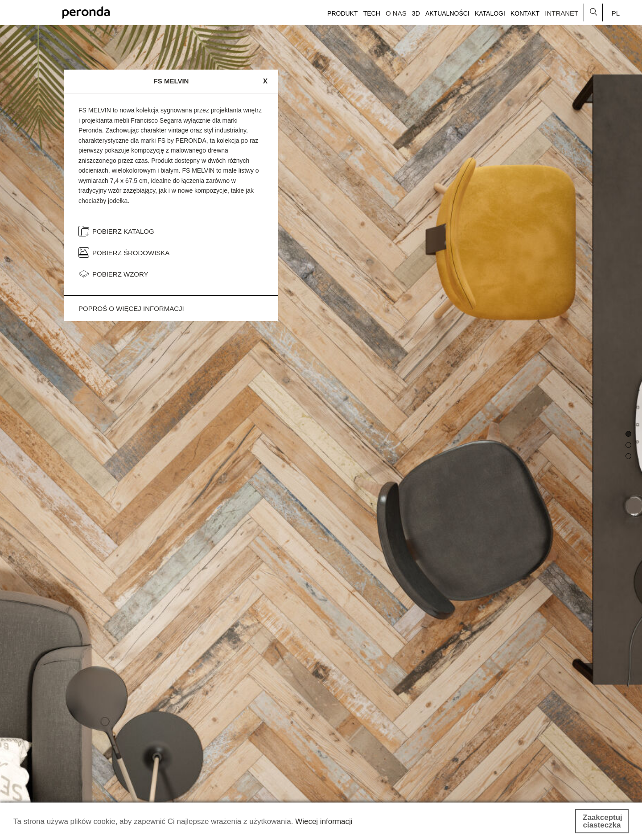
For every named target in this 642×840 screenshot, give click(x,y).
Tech (372, 13)
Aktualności (447, 13)
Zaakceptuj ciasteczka (603, 821)
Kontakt (525, 13)
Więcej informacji (324, 821)
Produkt (342, 13)
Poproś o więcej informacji (131, 308)
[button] (628, 434)
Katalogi (490, 13)
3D (416, 13)
